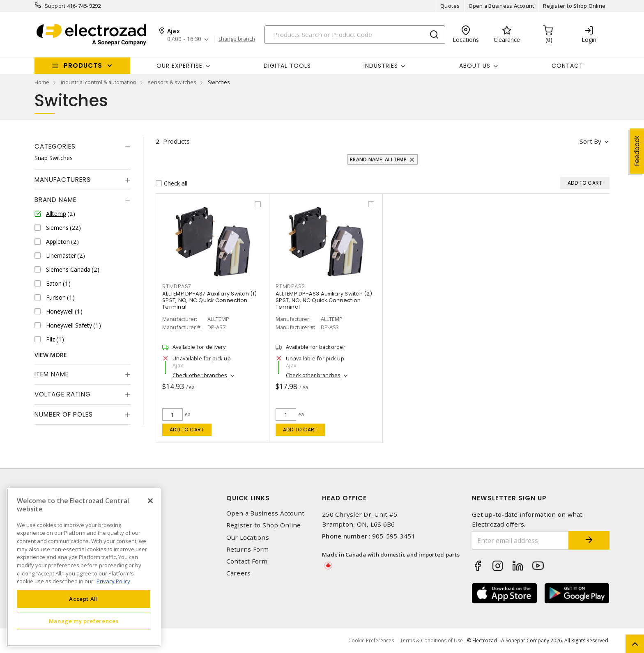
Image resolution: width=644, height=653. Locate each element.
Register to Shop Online (574, 6)
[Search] (355, 35)
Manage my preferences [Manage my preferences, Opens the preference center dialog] (84, 621)
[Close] (150, 501)
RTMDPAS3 (290, 286)
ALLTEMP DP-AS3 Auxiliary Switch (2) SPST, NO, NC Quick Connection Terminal (324, 300)
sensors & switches (172, 82)
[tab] (83, 147)
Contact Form (247, 561)
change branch (237, 39)
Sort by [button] (590, 141)
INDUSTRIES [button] (381, 66)
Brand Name (55, 200)
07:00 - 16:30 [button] (184, 39)
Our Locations (248, 537)
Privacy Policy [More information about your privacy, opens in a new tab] (113, 581)
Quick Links (248, 498)
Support (55, 6)
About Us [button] (475, 66)
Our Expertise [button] (179, 66)
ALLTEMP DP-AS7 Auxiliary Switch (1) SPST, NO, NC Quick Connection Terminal (209, 300)
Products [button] (83, 65)
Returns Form (248, 549)
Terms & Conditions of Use (431, 640)
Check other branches (200, 375)
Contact (567, 66)
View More (51, 355)
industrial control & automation (99, 82)
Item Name (52, 374)
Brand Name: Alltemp (378, 159)
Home (42, 82)
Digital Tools (287, 66)
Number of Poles (64, 414)
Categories (55, 146)
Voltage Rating (63, 394)
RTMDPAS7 (177, 286)
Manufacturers (63, 180)
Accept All (84, 599)
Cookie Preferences (371, 641)
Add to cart (187, 430)
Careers (239, 573)
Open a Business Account (502, 6)
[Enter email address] (520, 540)
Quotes (450, 6)
